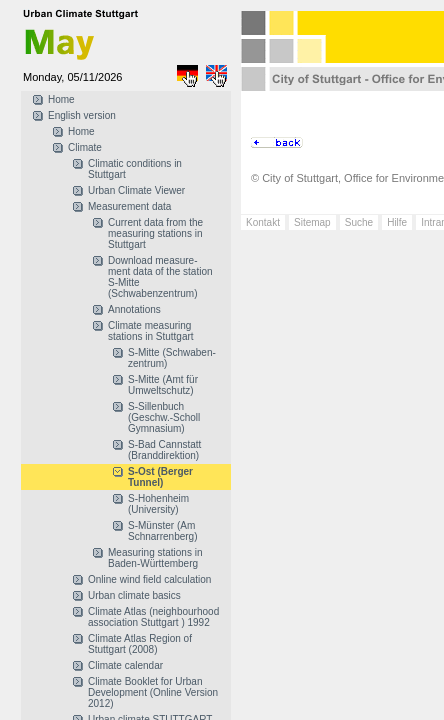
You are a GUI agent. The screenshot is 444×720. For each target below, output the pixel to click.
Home (61, 99)
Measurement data (129, 206)
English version (82, 115)
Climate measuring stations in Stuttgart (151, 331)
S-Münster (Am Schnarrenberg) (162, 531)
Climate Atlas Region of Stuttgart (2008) (140, 644)
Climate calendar (125, 665)
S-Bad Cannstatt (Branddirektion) (164, 450)
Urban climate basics (134, 595)
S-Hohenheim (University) (158, 504)
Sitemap (312, 222)
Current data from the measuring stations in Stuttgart (155, 233)
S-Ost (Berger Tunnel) (160, 477)
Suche (359, 222)
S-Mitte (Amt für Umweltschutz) (163, 385)
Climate (85, 147)
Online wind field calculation (149, 579)
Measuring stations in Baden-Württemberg (155, 558)
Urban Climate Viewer (136, 190)
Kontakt (263, 222)
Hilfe (397, 222)
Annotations (134, 309)
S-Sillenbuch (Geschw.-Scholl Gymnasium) (164, 417)
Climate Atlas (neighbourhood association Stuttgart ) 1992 (153, 617)
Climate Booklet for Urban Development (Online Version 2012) (153, 692)
